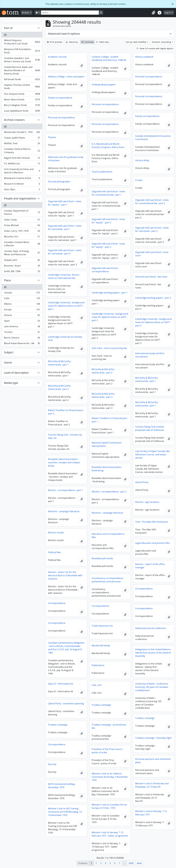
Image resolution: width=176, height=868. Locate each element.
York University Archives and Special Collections (22, 171)
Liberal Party (142, 482)
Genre (8, 362)
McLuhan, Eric (22, 237)
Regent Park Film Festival (22, 159)
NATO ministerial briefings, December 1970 (62, 786)
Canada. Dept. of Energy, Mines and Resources (22, 253)
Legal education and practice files (152, 543)
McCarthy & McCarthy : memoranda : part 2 (103, 371)
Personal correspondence (149, 77)
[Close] (173, 4)
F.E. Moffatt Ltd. (22, 164)
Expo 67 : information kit (61, 684)
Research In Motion (22, 184)
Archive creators (14, 120)
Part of (8, 28)
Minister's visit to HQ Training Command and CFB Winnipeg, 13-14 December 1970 (65, 812)
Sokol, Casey (22, 220)
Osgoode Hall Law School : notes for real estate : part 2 (152, 229)
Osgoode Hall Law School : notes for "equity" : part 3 (108, 245)
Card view (88, 42)
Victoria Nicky (142, 160)
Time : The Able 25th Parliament (152, 522)
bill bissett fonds (22, 80)
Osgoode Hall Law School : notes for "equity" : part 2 (108, 221)
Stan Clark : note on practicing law (109, 348)
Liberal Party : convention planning (66, 703)
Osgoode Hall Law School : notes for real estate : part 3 (65, 252)
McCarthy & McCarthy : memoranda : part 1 (60, 363)
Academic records (57, 57)
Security (52, 764)
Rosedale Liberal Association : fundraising (107, 469)
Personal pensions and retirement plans (153, 761)
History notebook (144, 57)
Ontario (22, 316)
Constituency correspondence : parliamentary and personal (108, 580)
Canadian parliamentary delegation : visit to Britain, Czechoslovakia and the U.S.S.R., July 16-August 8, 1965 (66, 648)
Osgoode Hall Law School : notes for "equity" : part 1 (65, 203)
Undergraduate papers (104, 85)
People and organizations (20, 198)
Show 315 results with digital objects (155, 48)
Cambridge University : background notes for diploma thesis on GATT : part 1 (66, 306)
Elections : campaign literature (64, 511)
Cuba (22, 299)
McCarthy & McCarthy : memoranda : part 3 (103, 395)
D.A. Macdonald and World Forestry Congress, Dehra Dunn (108, 146)
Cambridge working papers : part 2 (153, 298)
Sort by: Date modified (136, 42)
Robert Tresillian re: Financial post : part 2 (66, 412)
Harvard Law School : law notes (151, 277)
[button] (153, 13)
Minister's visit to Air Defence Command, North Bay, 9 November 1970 (110, 777)
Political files (54, 552)
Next (139, 863)
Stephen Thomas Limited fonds (22, 87)
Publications (98, 665)
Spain (22, 321)
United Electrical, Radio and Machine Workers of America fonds (22, 70)
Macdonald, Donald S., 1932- (22, 133)
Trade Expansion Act (102, 626)
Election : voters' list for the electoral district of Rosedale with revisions (65, 575)
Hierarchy (72, 42)
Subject (9, 352)
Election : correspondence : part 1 (65, 490)
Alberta (22, 304)
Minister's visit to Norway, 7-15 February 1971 (151, 813)
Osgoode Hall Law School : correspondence (105, 270)
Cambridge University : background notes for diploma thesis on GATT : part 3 (153, 322)
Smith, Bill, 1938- (22, 272)
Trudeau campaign (101, 705)
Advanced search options (64, 34)
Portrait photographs (59, 182)
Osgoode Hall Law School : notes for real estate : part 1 (65, 227)
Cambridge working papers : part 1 (110, 293)
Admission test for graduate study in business (66, 159)
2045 (131, 863)
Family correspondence (60, 98)
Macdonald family (101, 646)
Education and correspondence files (108, 536)
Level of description (16, 373)
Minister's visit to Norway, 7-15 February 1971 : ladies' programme (110, 834)
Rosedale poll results (102, 558)
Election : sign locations (147, 502)
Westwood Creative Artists (22, 179)
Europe (22, 310)
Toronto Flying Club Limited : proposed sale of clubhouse (150, 428)
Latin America (22, 327)
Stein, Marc (22, 190)
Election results (56, 533)
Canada (22, 293)
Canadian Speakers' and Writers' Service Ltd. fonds (22, 60)
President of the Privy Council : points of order (107, 751)
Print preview (54, 42)
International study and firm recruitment (150, 355)
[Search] (70, 13)
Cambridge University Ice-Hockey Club (65, 338)
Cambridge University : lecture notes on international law (64, 276)
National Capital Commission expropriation (107, 444)
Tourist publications (102, 172)
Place (7, 280)
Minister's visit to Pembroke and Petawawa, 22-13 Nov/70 (152, 785)
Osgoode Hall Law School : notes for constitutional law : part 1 (108, 193)
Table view (102, 42)
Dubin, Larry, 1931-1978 (22, 231)
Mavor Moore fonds (22, 100)
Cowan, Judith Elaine (22, 138)
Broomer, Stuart (22, 266)
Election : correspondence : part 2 (109, 492)
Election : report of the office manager (150, 566)
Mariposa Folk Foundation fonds (22, 51)
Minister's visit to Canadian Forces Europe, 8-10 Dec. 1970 (109, 806)
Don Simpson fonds (22, 94)
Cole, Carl (97, 685)
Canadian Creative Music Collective (22, 244)
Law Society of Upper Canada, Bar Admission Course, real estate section (153, 454)
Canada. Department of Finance (22, 212)
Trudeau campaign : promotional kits (109, 726)
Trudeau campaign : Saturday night (153, 738)
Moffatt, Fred (22, 144)
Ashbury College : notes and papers (66, 77)
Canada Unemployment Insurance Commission (153, 138)
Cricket (139, 180)
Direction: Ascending (162, 42)
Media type (11, 383)
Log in (168, 13)
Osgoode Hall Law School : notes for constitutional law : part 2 (152, 202)
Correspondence (144, 589)
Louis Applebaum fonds (22, 111)
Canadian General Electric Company (22, 151)
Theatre (52, 137)
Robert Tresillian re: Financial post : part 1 (110, 420)
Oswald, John (22, 261)
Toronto (22, 333)
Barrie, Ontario (22, 338)
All (5, 35)
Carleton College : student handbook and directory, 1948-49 (109, 58)
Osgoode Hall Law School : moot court (152, 254)
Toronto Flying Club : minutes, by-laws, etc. (65, 436)
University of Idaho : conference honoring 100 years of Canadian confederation (152, 687)
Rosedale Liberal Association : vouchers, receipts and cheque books (64, 462)
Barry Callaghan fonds (22, 106)
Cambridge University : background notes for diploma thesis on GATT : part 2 (110, 317)
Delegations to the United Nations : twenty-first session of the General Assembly (153, 653)
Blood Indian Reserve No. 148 (22, 344)
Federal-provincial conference (151, 628)
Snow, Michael (22, 226)
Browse (26, 13)
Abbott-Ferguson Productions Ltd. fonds (22, 42)
